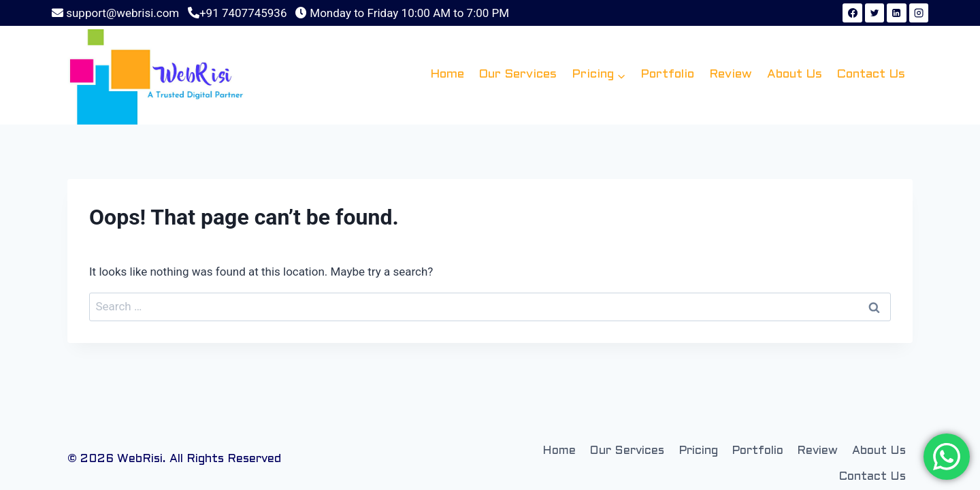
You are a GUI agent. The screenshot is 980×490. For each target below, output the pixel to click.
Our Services (518, 75)
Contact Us (871, 75)
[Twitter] (875, 13)
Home (447, 75)
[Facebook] (852, 13)
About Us (795, 75)
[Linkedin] (896, 13)
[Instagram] (919, 13)
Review (731, 75)
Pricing (698, 451)
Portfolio (667, 75)
